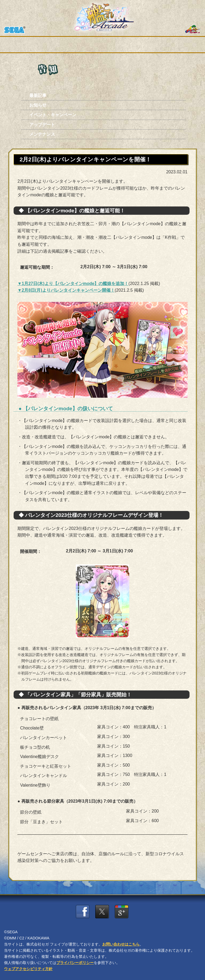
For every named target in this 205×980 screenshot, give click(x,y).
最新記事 (38, 95)
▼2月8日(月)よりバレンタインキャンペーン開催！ (66, 290)
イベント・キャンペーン (53, 115)
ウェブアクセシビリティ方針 (28, 969)
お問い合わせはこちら (121, 944)
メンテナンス (42, 134)
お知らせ (38, 105)
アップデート (42, 125)
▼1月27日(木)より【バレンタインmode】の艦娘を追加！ (73, 284)
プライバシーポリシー (75, 963)
